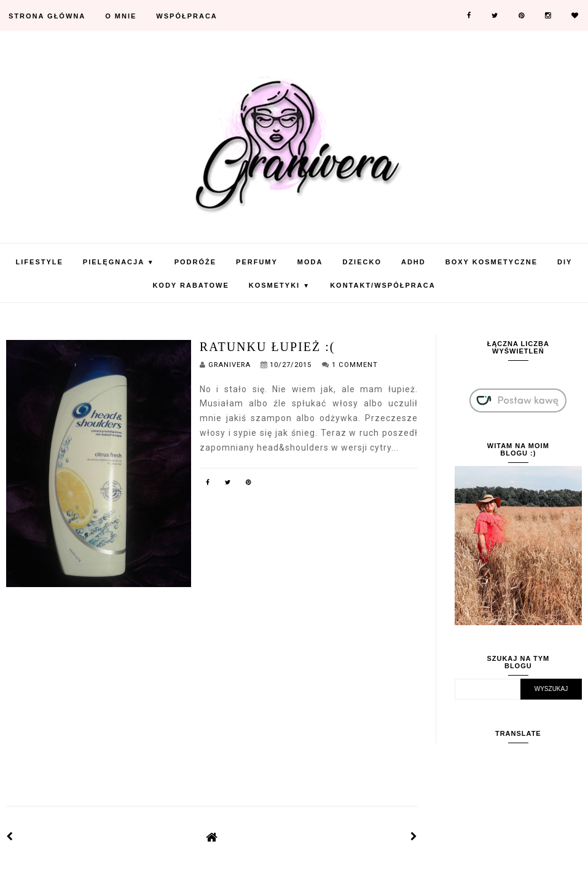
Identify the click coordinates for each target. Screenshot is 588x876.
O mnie (121, 16)
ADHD (414, 262)
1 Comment (355, 365)
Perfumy (257, 262)
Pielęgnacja (119, 262)
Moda (310, 262)
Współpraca (186, 16)
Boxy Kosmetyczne (492, 262)
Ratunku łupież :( (268, 347)
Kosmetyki (280, 285)
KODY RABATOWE (190, 285)
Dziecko (362, 262)
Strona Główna (47, 16)
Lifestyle (40, 262)
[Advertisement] (212, 687)
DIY (565, 262)
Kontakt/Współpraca (382, 285)
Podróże (195, 262)
